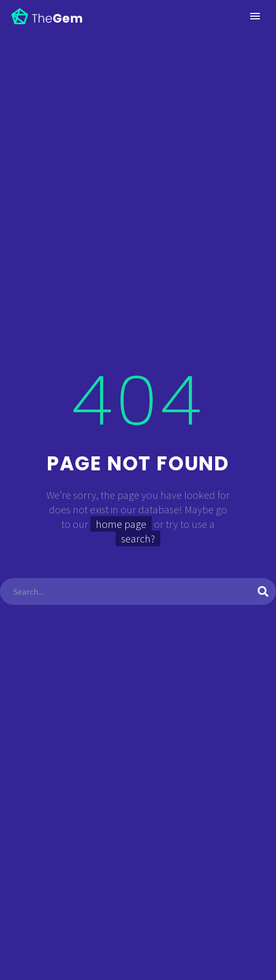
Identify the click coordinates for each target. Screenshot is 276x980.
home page (121, 524)
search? (138, 538)
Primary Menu (255, 16)
